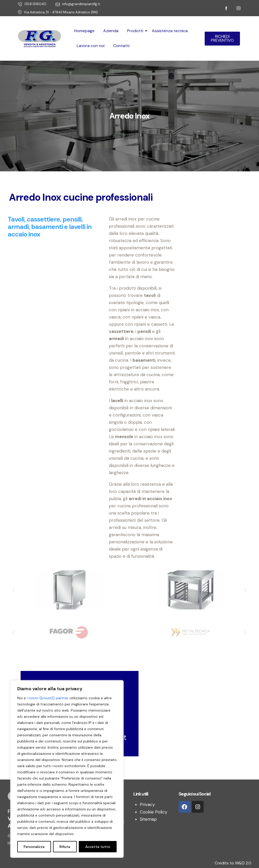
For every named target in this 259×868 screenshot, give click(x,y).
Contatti (121, 46)
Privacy (147, 804)
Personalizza (34, 847)
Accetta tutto (98, 847)
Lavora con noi (91, 46)
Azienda (111, 31)
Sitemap (148, 819)
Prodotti (136, 31)
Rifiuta (65, 847)
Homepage (84, 31)
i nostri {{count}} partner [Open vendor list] (48, 698)
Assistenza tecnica (170, 31)
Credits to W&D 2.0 (233, 863)
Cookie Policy (153, 812)
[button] (14, 590)
